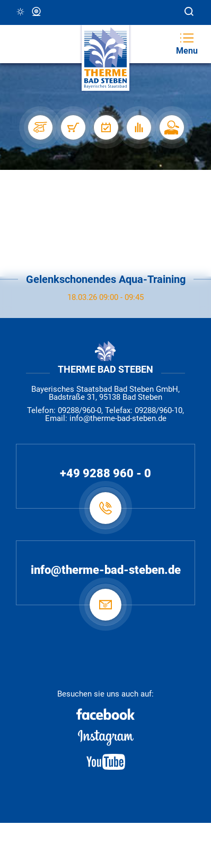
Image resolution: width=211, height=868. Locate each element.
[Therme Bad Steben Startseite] (105, 58)
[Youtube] (105, 762)
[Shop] (73, 127)
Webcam (37, 12)
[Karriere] (171, 127)
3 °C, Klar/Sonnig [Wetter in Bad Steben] (21, 12)
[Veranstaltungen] (105, 127)
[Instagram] (105, 738)
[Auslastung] (138, 127)
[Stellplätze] (40, 127)
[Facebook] (105, 714)
